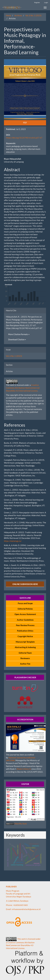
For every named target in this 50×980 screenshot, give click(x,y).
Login (46, 2)
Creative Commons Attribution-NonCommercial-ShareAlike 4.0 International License (23, 388)
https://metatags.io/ (13, 541)
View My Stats (21, 824)
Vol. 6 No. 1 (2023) (33, 15)
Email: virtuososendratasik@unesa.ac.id (23, 909)
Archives (18, 15)
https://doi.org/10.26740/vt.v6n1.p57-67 (24, 138)
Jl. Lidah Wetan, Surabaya (17, 901)
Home (9, 15)
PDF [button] (25, 123)
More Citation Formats (19, 334)
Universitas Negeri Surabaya (19, 897)
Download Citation (17, 339)
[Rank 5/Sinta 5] (24, 769)
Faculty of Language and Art (18, 894)
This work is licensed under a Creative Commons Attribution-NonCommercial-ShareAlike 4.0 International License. (23, 943)
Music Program (13, 891)
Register (37, 2)
